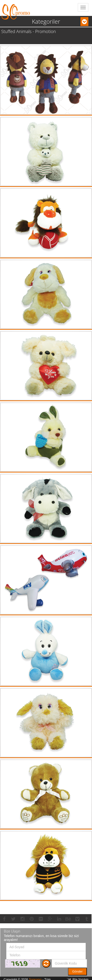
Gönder (77, 971)
